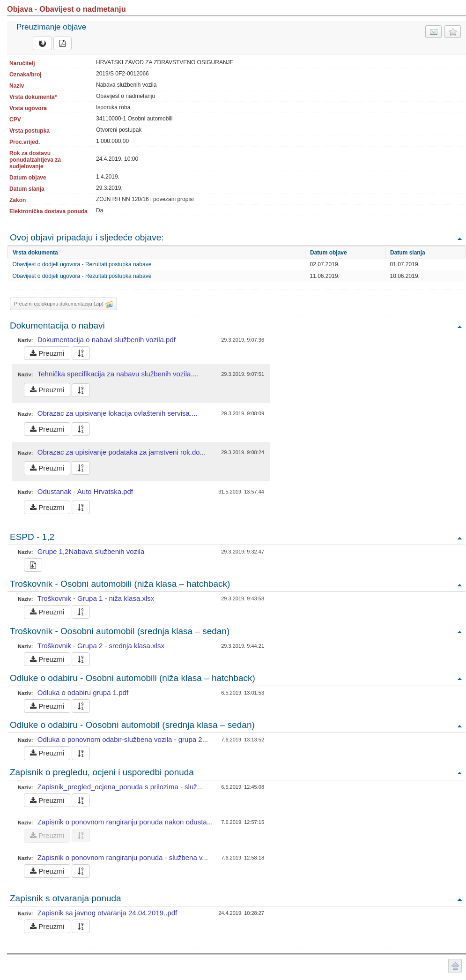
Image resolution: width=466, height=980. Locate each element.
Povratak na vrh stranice (455, 966)
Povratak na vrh (459, 238)
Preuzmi (47, 353)
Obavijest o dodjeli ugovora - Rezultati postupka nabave (82, 264)
